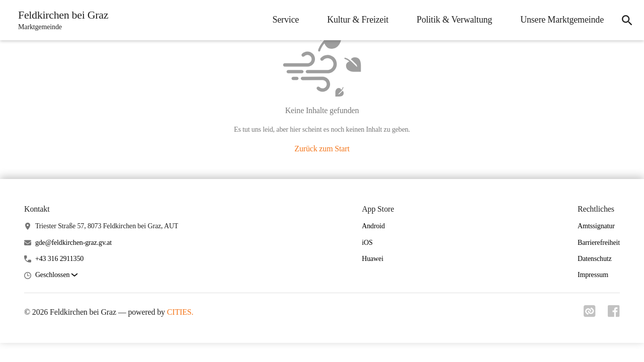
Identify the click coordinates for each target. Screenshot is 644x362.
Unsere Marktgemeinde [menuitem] (562, 20)
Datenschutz (595, 259)
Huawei (373, 259)
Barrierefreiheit (599, 243)
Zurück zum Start (322, 149)
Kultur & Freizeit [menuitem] (358, 20)
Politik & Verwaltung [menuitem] (454, 20)
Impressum (593, 275)
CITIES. (180, 312)
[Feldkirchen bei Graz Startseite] (60, 20)
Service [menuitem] (286, 20)
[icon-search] (627, 20)
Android (373, 226)
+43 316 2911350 (59, 259)
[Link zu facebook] (614, 314)
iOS (367, 243)
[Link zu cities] (590, 314)
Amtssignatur (596, 226)
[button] (56, 275)
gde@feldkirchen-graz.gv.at (73, 243)
